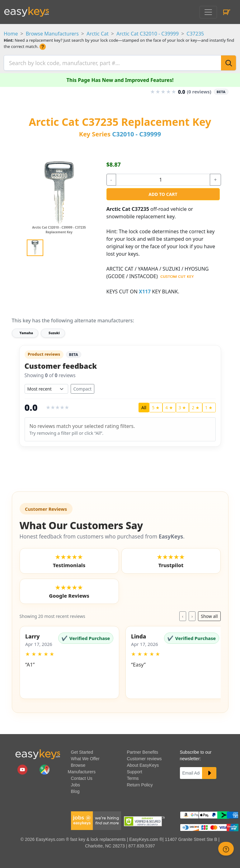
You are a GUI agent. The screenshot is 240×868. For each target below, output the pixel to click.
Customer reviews (144, 757)
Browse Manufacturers (52, 34)
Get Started (82, 751)
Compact (83, 388)
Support (135, 771)
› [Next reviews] (192, 615)
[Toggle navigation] (208, 12)
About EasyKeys (143, 764)
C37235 (195, 34)
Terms (133, 777)
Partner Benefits (143, 751)
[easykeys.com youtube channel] (23, 768)
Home (11, 34)
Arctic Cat (98, 34)
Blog (75, 790)
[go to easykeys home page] (38, 753)
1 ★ (209, 406)
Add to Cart (163, 192)
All (144, 406)
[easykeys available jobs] (96, 819)
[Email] (191, 772)
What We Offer (85, 757)
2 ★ (196, 406)
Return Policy (140, 784)
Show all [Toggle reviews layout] (209, 615)
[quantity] (163, 178)
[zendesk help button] (226, 849)
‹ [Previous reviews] (183, 615)
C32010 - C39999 (136, 132)
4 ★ (169, 406)
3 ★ (183, 406)
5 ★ (156, 406)
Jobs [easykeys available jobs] (76, 784)
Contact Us (82, 777)
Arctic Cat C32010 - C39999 (148, 34)
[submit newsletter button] (209, 772)
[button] (69, 661)
